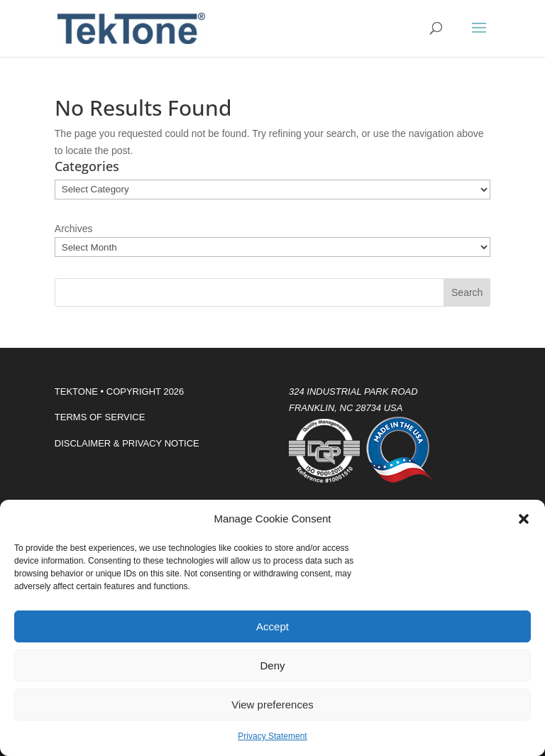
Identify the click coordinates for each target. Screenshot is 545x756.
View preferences (272, 705)
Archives (74, 229)
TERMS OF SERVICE (100, 417)
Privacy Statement (272, 736)
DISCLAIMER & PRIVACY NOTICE (127, 443)
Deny (272, 665)
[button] (524, 519)
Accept (272, 626)
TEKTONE (76, 391)
